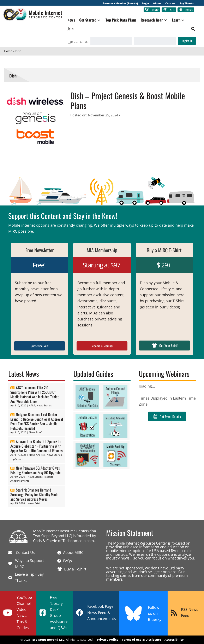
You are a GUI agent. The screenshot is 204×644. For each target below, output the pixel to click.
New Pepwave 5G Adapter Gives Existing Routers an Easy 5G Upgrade (35, 470)
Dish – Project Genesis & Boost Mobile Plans (128, 101)
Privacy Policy (108, 640)
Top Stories (17, 459)
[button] (101, 20)
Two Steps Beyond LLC (48, 640)
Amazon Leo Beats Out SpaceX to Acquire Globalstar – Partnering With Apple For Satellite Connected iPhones (37, 446)
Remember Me (77, 42)
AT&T (32, 406)
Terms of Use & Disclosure (142, 640)
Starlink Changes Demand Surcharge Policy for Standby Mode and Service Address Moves (34, 495)
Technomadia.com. (79, 541)
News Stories (44, 406)
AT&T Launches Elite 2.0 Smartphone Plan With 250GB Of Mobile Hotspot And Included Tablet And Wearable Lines (35, 395)
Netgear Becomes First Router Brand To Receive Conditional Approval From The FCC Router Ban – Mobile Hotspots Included (37, 422)
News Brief (35, 433)
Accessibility (174, 640)
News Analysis (37, 455)
